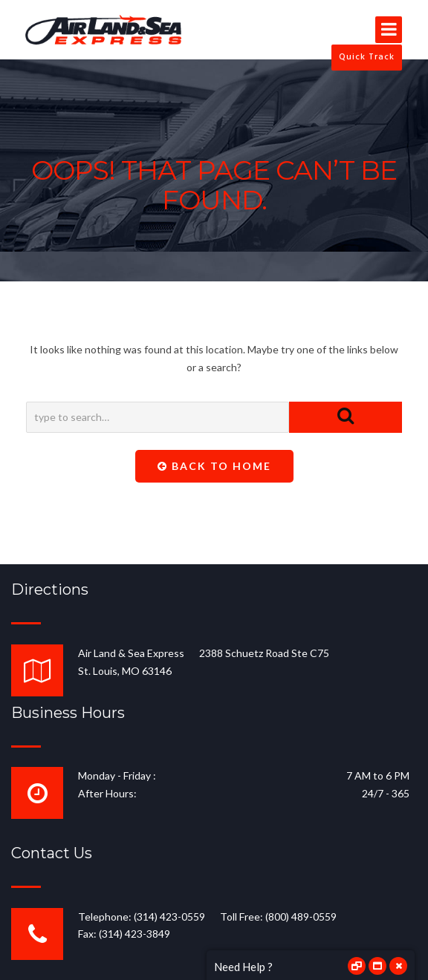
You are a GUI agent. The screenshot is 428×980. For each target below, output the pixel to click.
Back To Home (214, 466)
